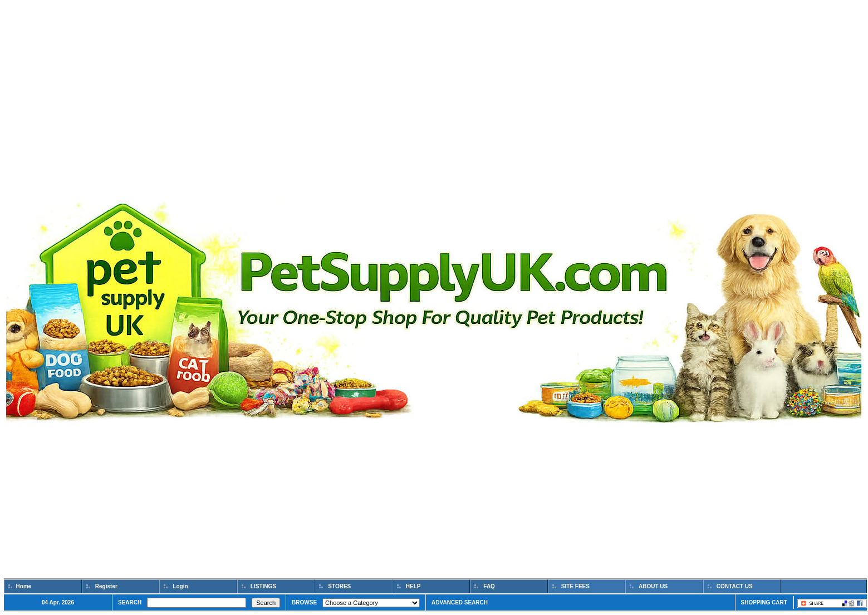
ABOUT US (653, 586)
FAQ (489, 586)
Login (181, 586)
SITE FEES (575, 586)
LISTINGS (263, 586)
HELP (413, 586)
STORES (340, 586)
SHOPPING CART (764, 602)
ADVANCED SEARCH (460, 602)
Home (24, 586)
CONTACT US (734, 586)
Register (106, 586)
